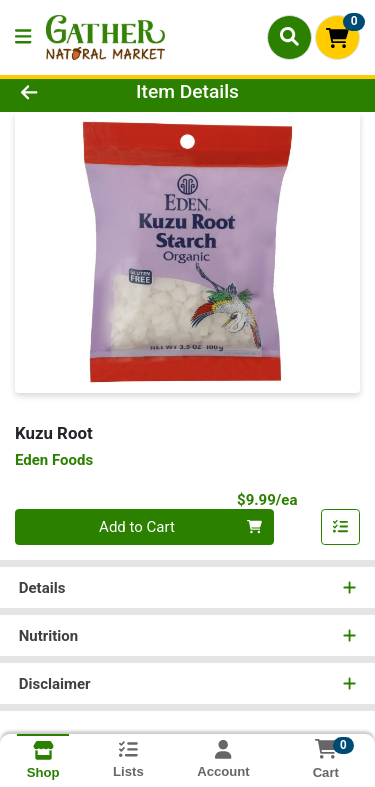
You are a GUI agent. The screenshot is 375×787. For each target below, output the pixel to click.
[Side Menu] (23, 37)
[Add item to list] (341, 527)
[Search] (289, 37)
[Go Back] (58, 92)
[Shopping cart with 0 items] (337, 37)
